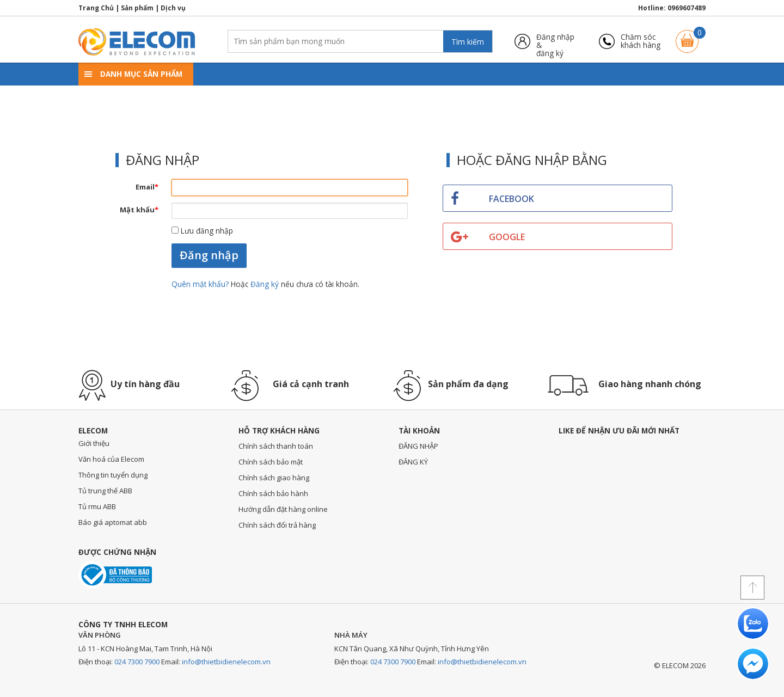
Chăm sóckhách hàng (641, 41)
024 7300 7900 (137, 662)
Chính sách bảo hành (273, 493)
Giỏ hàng (687, 36)
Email (147, 187)
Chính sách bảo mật (271, 462)
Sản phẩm (137, 8)
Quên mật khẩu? (201, 284)
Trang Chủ (96, 8)
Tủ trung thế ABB (105, 491)
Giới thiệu (94, 443)
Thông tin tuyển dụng (113, 475)
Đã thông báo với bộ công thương (115, 575)
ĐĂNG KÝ (413, 462)
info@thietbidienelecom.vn (226, 662)
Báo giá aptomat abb (113, 522)
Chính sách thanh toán (276, 446)
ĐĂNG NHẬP (418, 446)
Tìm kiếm (468, 42)
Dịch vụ (173, 8)
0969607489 (687, 8)
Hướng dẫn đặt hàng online (283, 509)
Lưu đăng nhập (202, 231)
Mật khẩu (139, 210)
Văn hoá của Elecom (111, 459)
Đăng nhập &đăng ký (555, 41)
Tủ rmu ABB (97, 506)
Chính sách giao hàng (274, 478)
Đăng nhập (209, 255)
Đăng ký (265, 284)
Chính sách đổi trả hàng (277, 525)
